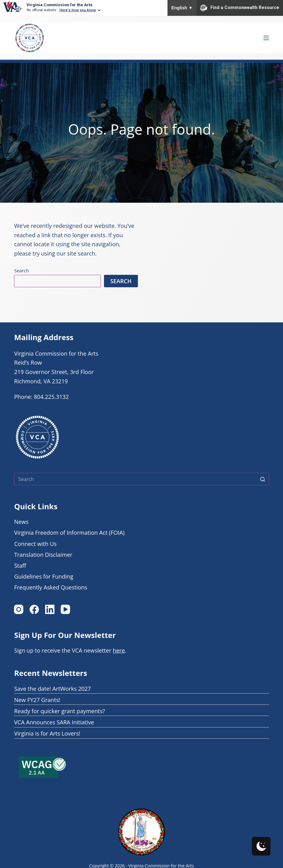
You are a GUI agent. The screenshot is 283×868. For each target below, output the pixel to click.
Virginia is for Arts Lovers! (47, 733)
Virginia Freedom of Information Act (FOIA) (69, 533)
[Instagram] (19, 609)
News (21, 522)
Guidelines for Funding (44, 576)
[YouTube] (65, 609)
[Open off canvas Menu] (266, 38)
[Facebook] (34, 609)
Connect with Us (35, 544)
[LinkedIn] (50, 609)
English (182, 8)
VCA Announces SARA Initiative (54, 722)
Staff (20, 566)
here (119, 650)
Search (21, 270)
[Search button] (263, 479)
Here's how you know (78, 10)
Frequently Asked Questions (51, 587)
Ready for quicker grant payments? (59, 711)
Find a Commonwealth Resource (240, 8)
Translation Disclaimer (43, 555)
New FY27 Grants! (37, 700)
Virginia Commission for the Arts (59, 5)
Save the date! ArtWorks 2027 (52, 689)
